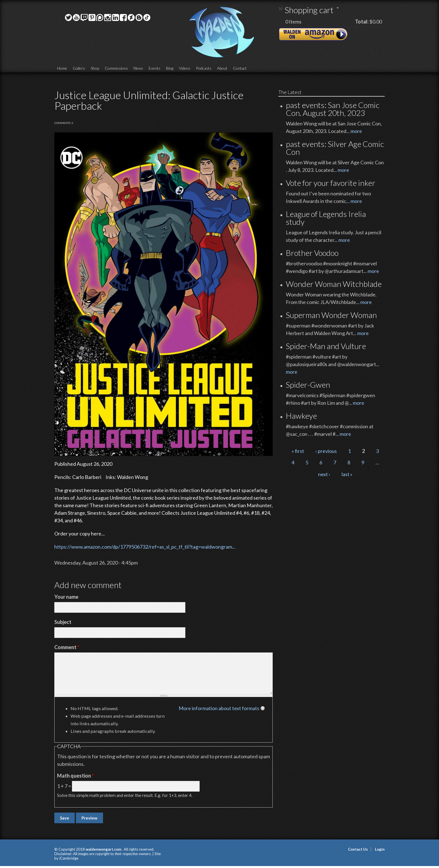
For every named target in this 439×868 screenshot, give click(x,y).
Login (380, 849)
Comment (67, 647)
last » (347, 474)
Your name (66, 597)
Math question (75, 776)
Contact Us (358, 849)
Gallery (79, 68)
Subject (63, 622)
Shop (95, 68)
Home (62, 68)
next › (324, 474)
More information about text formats (219, 708)
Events (155, 68)
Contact (240, 68)
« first (298, 451)
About (222, 68)
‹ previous (326, 451)
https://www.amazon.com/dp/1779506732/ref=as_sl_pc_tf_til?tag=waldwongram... (145, 547)
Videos (185, 68)
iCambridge (69, 858)
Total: (362, 22)
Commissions (116, 68)
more (356, 131)
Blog (170, 68)
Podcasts (204, 68)
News (138, 68)
